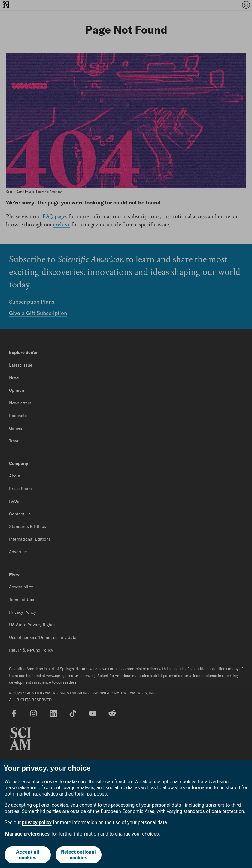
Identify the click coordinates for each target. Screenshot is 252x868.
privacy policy (37, 822)
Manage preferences (27, 834)
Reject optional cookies (78, 855)
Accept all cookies (28, 855)
